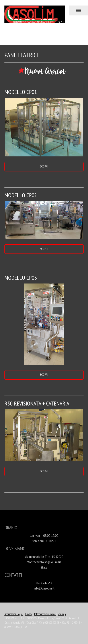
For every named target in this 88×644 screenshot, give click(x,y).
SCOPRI (44, 166)
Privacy (29, 614)
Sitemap (62, 614)
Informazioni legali (14, 614)
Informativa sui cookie (45, 614)
